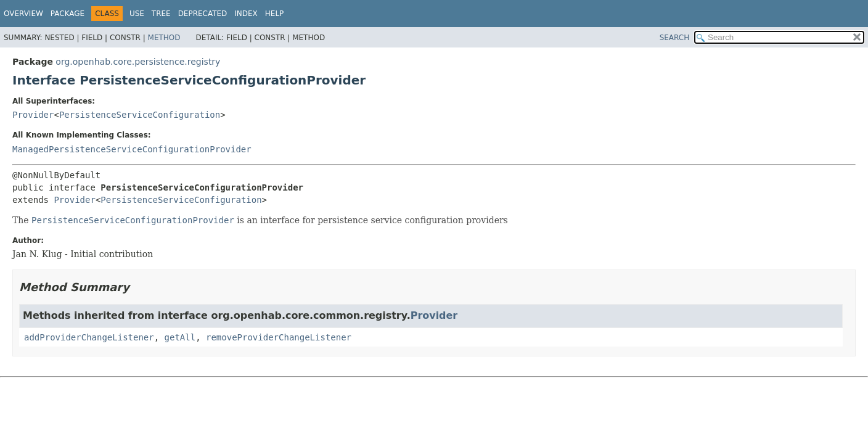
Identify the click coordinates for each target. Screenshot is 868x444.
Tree (161, 14)
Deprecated (203, 14)
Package (68, 14)
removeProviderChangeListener (279, 337)
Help (275, 14)
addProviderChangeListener (89, 337)
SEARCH (675, 38)
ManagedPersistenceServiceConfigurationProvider (132, 149)
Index (246, 14)
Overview (23, 14)
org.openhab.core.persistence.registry (138, 62)
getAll (180, 337)
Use (137, 14)
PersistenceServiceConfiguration (140, 115)
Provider (33, 115)
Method (164, 38)
